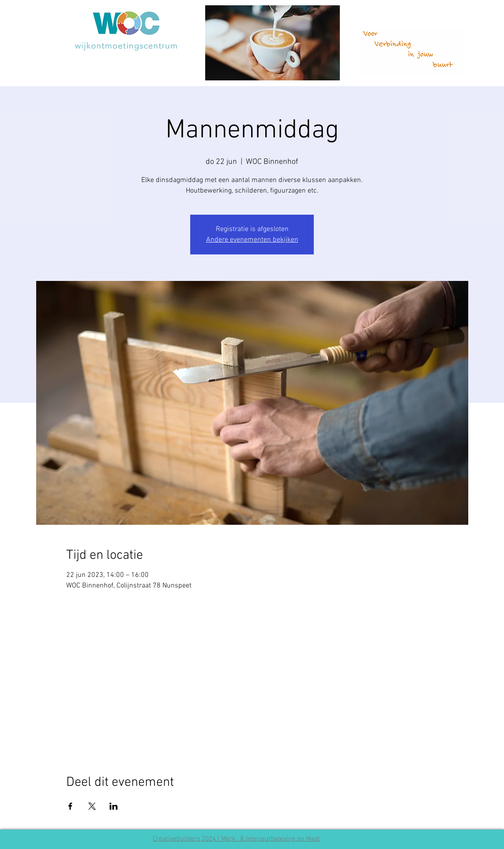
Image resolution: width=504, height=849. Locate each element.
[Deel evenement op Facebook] (70, 806)
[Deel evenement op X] (92, 806)
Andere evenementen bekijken (252, 240)
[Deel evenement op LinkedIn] (114, 806)
